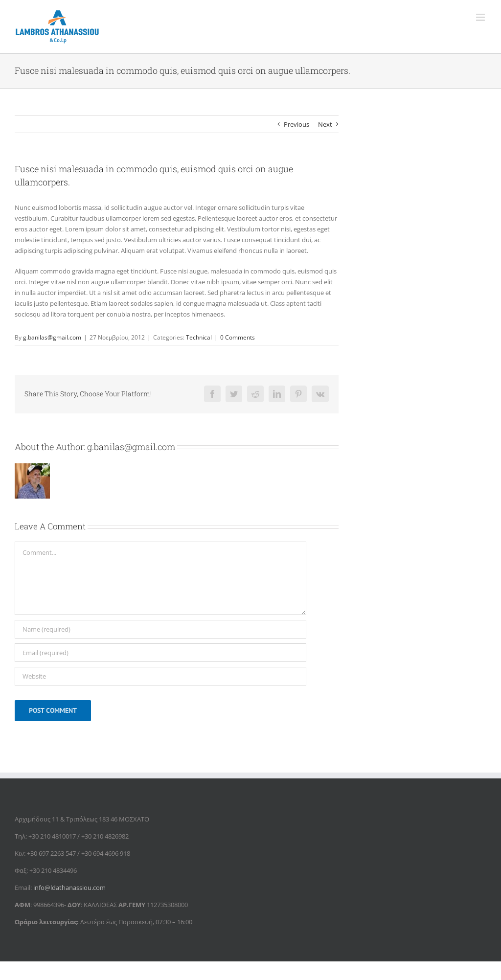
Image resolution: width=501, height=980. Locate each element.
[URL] (160, 676)
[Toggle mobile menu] (481, 17)
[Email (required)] (160, 653)
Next (325, 124)
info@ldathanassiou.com (69, 888)
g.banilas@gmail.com (52, 337)
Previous (296, 124)
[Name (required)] (160, 629)
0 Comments (238, 337)
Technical (199, 337)
